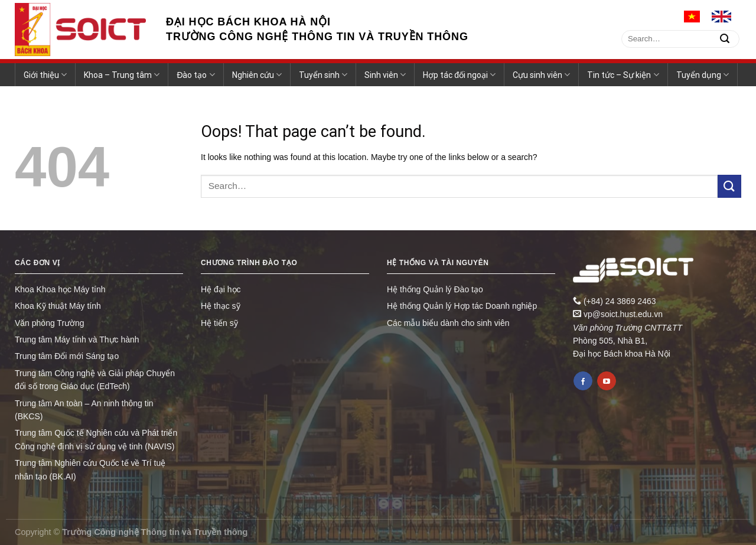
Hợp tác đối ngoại (459, 75)
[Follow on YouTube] (607, 381)
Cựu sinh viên (541, 75)
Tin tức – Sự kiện (623, 75)
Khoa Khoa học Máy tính (60, 289)
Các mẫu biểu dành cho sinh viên (448, 323)
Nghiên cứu (257, 75)
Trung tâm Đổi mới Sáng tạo (67, 356)
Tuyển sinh (323, 75)
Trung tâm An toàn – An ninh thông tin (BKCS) (84, 410)
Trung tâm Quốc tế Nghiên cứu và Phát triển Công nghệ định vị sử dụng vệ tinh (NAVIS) (96, 439)
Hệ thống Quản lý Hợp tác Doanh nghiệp (462, 306)
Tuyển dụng (703, 75)
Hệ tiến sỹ (219, 323)
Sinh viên (385, 75)
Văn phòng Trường (50, 323)
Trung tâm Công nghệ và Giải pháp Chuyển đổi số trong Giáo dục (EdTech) (95, 380)
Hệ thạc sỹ (221, 306)
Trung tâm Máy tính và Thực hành (77, 340)
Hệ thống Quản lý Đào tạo (435, 289)
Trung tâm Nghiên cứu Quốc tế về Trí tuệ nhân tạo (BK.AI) (90, 469)
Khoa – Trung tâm (122, 75)
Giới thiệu (45, 75)
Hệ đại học (221, 289)
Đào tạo (195, 75)
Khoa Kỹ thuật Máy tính (58, 306)
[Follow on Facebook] (583, 381)
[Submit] (725, 39)
